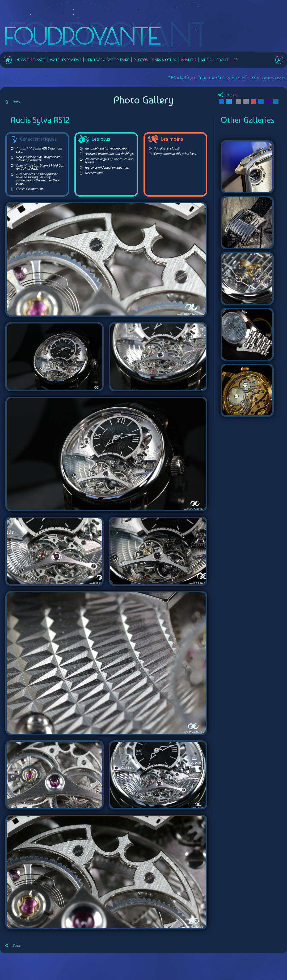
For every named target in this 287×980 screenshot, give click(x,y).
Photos (141, 60)
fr (236, 60)
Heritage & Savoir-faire (107, 60)
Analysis (189, 60)
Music (206, 60)
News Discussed (31, 60)
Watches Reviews (66, 60)
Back (13, 102)
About (222, 60)
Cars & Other (164, 60)
